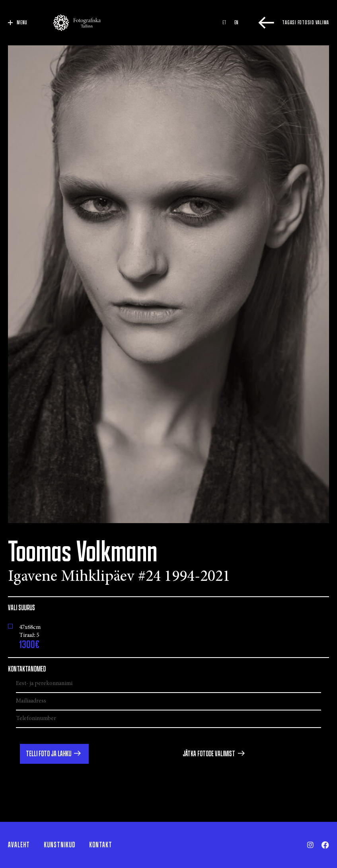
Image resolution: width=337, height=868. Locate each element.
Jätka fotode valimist (209, 754)
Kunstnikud (59, 845)
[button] (54, 754)
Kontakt (101, 845)
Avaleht (19, 845)
